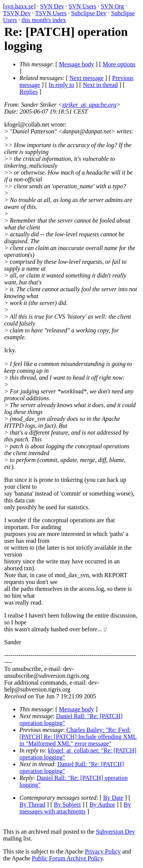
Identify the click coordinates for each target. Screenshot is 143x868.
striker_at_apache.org (89, 105)
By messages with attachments (75, 808)
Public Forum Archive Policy (67, 858)
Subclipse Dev (89, 13)
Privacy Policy (103, 851)
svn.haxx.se (19, 6)
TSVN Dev (17, 13)
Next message (86, 78)
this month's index (44, 20)
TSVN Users (51, 13)
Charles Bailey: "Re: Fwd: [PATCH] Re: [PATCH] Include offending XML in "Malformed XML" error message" (78, 737)
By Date (113, 798)
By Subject (67, 805)
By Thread (32, 805)
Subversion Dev (116, 832)
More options (119, 64)
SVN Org (112, 6)
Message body (77, 64)
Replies (29, 92)
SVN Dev (52, 6)
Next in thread (100, 85)
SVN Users (82, 6)
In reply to (62, 85)
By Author (102, 805)
